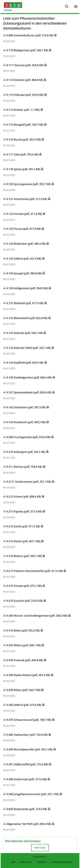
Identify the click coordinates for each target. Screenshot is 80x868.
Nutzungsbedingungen (62, 862)
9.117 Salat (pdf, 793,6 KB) (21, 154)
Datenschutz (26, 862)
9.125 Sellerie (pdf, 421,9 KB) (23, 259)
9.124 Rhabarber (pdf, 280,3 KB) (25, 244)
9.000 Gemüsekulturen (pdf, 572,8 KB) (29, 35)
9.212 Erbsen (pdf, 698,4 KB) (22, 497)
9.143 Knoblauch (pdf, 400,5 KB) (25, 422)
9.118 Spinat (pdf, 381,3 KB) (22, 169)
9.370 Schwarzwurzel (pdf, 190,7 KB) (28, 720)
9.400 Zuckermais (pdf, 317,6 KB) (25, 779)
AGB (13, 862)
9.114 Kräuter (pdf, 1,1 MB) (22, 110)
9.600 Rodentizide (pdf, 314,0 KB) (25, 809)
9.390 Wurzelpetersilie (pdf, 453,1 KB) (28, 749)
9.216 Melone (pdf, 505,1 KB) (23, 556)
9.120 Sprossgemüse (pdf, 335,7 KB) (27, 184)
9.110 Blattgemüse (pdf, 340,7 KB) (26, 50)
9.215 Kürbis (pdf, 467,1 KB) (22, 541)
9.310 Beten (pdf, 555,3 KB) (22, 631)
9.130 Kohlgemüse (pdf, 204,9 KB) (26, 288)
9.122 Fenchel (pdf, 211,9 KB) (23, 214)
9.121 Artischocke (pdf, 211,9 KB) (25, 199)
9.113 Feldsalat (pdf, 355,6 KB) (24, 95)
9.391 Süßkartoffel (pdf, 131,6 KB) (26, 764)
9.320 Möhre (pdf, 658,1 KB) (22, 645)
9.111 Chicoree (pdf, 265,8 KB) (24, 65)
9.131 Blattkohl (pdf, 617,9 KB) (24, 303)
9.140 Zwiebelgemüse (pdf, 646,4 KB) (28, 377)
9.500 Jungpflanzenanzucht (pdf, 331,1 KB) (31, 794)
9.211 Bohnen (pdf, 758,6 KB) (23, 467)
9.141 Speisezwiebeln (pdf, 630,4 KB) (28, 392)
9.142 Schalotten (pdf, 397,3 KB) (25, 407)
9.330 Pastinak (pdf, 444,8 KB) (23, 660)
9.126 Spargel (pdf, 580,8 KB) (23, 273)
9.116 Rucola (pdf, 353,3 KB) (22, 140)
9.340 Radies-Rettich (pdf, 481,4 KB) (27, 675)
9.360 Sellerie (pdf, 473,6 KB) (23, 705)
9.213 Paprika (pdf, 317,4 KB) (23, 511)
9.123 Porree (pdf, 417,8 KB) (22, 229)
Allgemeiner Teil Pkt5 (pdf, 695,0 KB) (27, 824)
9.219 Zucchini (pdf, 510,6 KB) (23, 601)
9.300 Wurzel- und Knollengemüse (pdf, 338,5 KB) (36, 616)
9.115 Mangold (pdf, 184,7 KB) (24, 125)
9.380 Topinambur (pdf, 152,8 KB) (26, 735)
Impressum (42, 862)
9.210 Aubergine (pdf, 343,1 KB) (25, 452)
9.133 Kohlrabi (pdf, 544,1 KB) (23, 333)
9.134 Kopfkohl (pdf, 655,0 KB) (24, 363)
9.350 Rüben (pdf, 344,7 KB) (22, 690)
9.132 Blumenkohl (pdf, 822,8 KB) (26, 318)
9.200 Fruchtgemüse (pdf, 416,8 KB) (27, 437)
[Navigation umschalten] (76, 7)
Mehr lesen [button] (40, 848)
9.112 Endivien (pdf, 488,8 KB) (23, 80)
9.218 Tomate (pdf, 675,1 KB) (23, 586)
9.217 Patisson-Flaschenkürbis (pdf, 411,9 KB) (33, 571)
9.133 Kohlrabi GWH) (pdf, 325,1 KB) (27, 348)
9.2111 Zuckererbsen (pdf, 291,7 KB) (27, 482)
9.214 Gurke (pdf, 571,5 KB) (22, 526)
